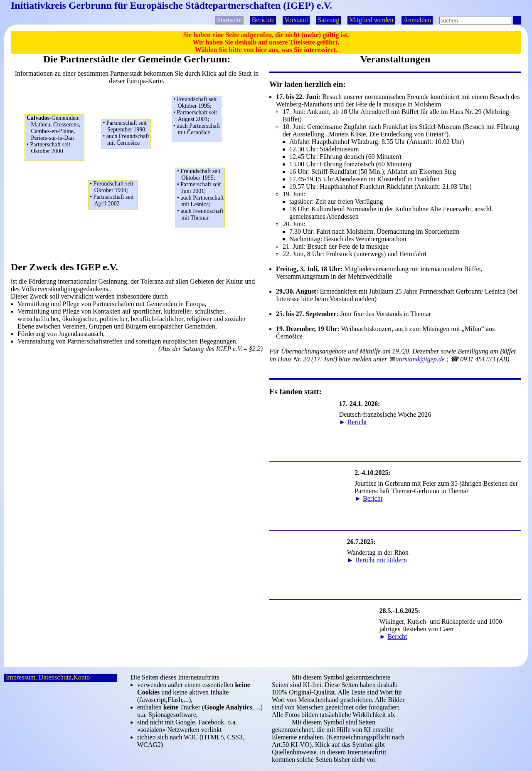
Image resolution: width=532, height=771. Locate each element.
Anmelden (417, 20)
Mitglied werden (371, 20)
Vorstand (296, 20)
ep (420, 359)
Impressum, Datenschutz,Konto (48, 677)
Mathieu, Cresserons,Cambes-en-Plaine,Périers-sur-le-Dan (55, 135)
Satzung (329, 20)
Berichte (263, 20)
